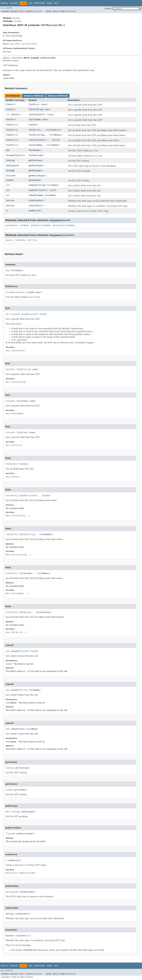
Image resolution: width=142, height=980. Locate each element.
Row (8, 150)
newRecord (34, 211)
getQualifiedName (41, 225)
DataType (11, 165)
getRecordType (37, 176)
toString (32, 240)
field (32, 104)
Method (38, 11)
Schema (10, 180)
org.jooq (16, 18)
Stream (10, 155)
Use (30, 3)
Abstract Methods (58, 96)
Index (50, 3)
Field (9, 104)
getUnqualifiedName (64, 225)
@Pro (8, 812)
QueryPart (16, 44)
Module (5, 3)
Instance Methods (34, 96)
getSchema (34, 180)
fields (32, 125)
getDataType (35, 165)
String (39, 109)
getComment (12, 225)
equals (9, 240)
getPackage (35, 170)
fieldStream (35, 155)
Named (6, 44)
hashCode (20, 240)
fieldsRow (34, 150)
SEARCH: (108, 9)
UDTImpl (7, 52)
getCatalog (35, 160)
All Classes (7, 8)
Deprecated (39, 3)
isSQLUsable (35, 200)
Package (14, 3)
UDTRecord (49, 25)
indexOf (33, 185)
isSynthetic (35, 206)
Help (56, 3)
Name (38, 120)
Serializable (30, 44)
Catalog (10, 160)
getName (24, 225)
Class (9, 176)
